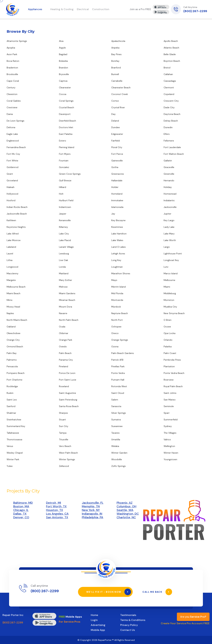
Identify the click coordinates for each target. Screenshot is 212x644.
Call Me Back (157, 592)
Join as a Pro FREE (140, 9)
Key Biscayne (118, 220)
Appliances (35, 9)
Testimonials (128, 615)
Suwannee (117, 426)
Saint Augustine (67, 393)
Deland (115, 121)
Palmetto (12, 360)
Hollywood (12, 194)
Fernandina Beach (16, 147)
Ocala (62, 327)
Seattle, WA (125, 510)
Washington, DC (128, 514)
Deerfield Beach (67, 121)
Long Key (116, 260)
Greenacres (118, 174)
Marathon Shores (121, 273)
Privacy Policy (129, 625)
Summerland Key (16, 426)
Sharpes (63, 413)
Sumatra (116, 420)
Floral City (117, 147)
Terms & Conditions (133, 620)
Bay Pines (116, 54)
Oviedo (63, 346)
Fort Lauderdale (172, 147)
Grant (10, 174)
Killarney (63, 227)
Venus (10, 446)
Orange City (13, 340)
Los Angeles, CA (57, 514)
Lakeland (11, 247)
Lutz (166, 267)
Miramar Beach (67, 300)
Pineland (64, 366)
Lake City (64, 234)
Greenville (169, 174)
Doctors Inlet (66, 127)
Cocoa (63, 94)
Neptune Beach (120, 313)
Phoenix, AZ (125, 503)
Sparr (167, 413)
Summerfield (171, 420)
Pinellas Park (118, 366)
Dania (10, 114)
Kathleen (11, 220)
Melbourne (169, 280)
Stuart (62, 420)
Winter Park (13, 459)
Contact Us (128, 630)
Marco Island (171, 273)
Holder (115, 187)
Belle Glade (170, 54)
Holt (61, 194)
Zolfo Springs (119, 466)
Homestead (170, 194)
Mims (10, 300)
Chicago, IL (21, 510)
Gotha (115, 167)
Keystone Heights (16, 227)
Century (11, 87)
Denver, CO (21, 517)
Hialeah (11, 187)
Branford (116, 68)
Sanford (11, 406)
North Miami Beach (17, 320)
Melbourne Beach (16, 287)
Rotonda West (119, 386)
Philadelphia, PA (93, 517)
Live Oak (64, 260)
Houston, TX (54, 510)
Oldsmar (64, 333)
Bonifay (115, 61)
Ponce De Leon (67, 373)
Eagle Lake (12, 134)
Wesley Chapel (15, 453)
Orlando (168, 340)
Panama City (66, 360)
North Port (117, 320)
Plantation (169, 366)
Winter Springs (67, 459)
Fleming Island (67, 147)
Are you (193, 617)
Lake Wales (117, 240)
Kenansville (65, 220)
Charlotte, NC (126, 517)
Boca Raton (13, 61)
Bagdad (63, 54)
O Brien (168, 320)
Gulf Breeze (65, 180)
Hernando (169, 180)
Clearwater (65, 87)
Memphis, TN (91, 506)
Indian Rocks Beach (17, 207)
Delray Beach (171, 121)
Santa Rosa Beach (69, 406)
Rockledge (12, 386)
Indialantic (169, 200)
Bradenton (12, 68)
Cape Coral (13, 81)
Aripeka (115, 48)
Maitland (64, 273)
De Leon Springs (15, 121)
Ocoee (167, 327)
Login (94, 620)
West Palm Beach (68, 453)
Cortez (115, 101)
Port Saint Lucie (68, 380)
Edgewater (117, 134)
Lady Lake (169, 227)
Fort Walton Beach (174, 154)
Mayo (114, 280)
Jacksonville (170, 207)
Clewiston (12, 94)
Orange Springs (120, 340)
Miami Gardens (67, 293)
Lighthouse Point (173, 254)
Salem (115, 400)
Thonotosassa (14, 439)
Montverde (117, 300)
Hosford (11, 200)
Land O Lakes (119, 247)
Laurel (10, 254)
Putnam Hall (118, 380)
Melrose (63, 287)
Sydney (168, 426)
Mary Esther (66, 280)
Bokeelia (63, 61)
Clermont (169, 87)
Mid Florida (117, 293)
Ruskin (10, 393)
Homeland (117, 194)
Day (113, 114)
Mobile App (98, 630)
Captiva (63, 81)
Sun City (64, 426)
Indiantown (65, 207)
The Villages (170, 433)
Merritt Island (119, 287)
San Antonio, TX (57, 517)
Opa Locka (170, 333)
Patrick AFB (117, 360)
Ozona (115, 346)
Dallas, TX (20, 514)
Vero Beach (65, 446)
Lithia (10, 260)
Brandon (64, 68)
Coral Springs (66, 101)
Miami (167, 287)
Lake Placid (65, 240)
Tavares (115, 433)
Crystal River (118, 107)
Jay (113, 214)
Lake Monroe (14, 240)
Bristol (167, 68)
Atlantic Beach (171, 48)
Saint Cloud (118, 393)
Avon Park (12, 54)
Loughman (117, 267)
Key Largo (169, 220)
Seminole (169, 406)
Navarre (63, 313)
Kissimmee (117, 227)
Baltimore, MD (23, 503)
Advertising (98, 625)
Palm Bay (12, 353)
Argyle (62, 48)
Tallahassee (13, 433)
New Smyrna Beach (174, 313)
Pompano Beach (16, 373)
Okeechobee (13, 333)
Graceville (169, 167)
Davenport (65, 114)
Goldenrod (13, 167)
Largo (167, 247)
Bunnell (115, 74)
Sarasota (116, 406)
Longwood (12, 267)
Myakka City (170, 307)
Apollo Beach (171, 41)
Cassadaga (170, 81)
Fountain (64, 161)
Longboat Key (171, 260)
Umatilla (116, 439)
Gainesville (117, 161)
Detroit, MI (53, 503)
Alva (61, 41)
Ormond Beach (15, 346)
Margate (11, 280)
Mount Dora (66, 307)
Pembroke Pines (172, 360)
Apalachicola (118, 41)
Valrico (167, 439)
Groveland (12, 180)
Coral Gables (14, 101)
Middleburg (170, 293)
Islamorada (117, 207)
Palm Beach (65, 353)
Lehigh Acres (118, 254)
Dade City (169, 107)
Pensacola (12, 366)
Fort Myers (65, 154)
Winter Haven (171, 453)
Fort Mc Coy (13, 154)
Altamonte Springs (17, 41)
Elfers (167, 134)
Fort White (12, 161)
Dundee (116, 127)
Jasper (63, 214)
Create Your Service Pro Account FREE (185, 623)
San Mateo (170, 400)
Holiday (168, 187)
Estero (63, 141)
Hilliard (63, 187)
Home (94, 615)
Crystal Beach (66, 107)
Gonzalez (64, 167)
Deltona (11, 127)
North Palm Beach (69, 320)
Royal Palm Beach (173, 386)
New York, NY (91, 510)
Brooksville (12, 74)
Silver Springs (119, 413)
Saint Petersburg (68, 400)
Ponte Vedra (118, 373)
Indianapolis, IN (92, 514)
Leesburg (64, 254)
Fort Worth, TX (56, 506)
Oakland (11, 327)
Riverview (169, 380)
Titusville (64, 439)
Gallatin (168, 161)
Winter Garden (119, 453)
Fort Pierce (117, 154)
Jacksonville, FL (93, 503)
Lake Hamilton (119, 234)
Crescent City (171, 101)
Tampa (63, 433)
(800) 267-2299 (195, 11)
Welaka (115, 446)
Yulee (10, 466)
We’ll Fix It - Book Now (109, 592)
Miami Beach (13, 293)
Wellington (169, 446)
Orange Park (66, 340)
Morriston (169, 300)
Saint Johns (170, 393)
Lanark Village (66, 247)
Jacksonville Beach (17, 214)
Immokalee (117, 200)
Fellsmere (169, 141)
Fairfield (116, 141)
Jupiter (167, 214)
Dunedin (168, 127)
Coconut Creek (120, 94)
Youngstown (170, 459)
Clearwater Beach (121, 87)
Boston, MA (21, 506)
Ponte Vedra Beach (174, 373)
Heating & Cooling (62, 9)
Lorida (62, 267)
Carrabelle (117, 81)
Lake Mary (169, 234)
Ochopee (116, 327)
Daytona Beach (172, 114)
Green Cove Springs (70, 174)
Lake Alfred (13, 234)
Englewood (13, 141)
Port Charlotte (14, 380)
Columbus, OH (126, 506)
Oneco (115, 333)
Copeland (169, 94)
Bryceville (64, 74)
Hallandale (117, 180)
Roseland (64, 386)
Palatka (168, 346)
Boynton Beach (172, 61)
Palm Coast (170, 353)
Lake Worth (170, 240)
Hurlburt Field (66, 200)
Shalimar (11, 413)
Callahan (168, 74)
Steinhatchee (14, 420)
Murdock (116, 307)
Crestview (12, 107)
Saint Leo (12, 400)
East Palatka (66, 134)
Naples (10, 313)
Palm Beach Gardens (123, 353)
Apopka (11, 48)
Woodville (117, 459)
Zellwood (64, 466)
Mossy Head (13, 307)
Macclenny (13, 273)
